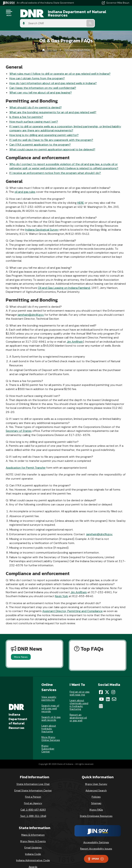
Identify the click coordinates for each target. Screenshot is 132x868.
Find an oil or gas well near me (80, 685)
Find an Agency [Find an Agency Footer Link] (33, 795)
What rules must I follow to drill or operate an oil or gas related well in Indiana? (60, 66)
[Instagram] (113, 684)
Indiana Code (33, 846)
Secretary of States (19, 423)
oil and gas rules (25, 184)
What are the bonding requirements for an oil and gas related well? (53, 105)
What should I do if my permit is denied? (36, 100)
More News (21, 649)
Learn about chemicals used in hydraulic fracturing (79, 697)
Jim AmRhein (75, 334)
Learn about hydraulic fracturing (49, 721)
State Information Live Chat (33, 776)
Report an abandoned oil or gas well (78, 710)
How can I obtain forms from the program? (37, 71)
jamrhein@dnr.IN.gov (31, 307)
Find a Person (33, 789)
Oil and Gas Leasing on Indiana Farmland (64, 280)
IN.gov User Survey (96, 776)
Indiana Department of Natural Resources (64, 14)
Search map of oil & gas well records (50, 701)
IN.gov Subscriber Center (48, 741)
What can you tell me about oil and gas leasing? (41, 85)
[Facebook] (101, 684)
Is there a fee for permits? (26, 109)
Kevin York (62, 588)
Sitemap (96, 795)
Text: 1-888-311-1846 (33, 808)
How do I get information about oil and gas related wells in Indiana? (53, 75)
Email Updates (33, 840)
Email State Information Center (33, 783)
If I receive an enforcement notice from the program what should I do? (55, 165)
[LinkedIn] (108, 691)
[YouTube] (101, 691)
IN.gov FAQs (96, 802)
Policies (96, 789)
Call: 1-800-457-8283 (33, 802)
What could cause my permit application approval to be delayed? (52, 142)
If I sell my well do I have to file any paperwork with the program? (51, 132)
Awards (33, 859)
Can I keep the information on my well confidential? (43, 80)
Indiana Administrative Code (33, 853)
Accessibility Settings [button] (96, 835)
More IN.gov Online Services (51, 731)
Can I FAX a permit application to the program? (40, 137)
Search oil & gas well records (51, 711)
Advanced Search (96, 783)
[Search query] (111, 14)
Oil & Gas (52, 42)
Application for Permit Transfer (26, 460)
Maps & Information (33, 827)
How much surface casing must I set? (34, 114)
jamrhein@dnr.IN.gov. (99, 527)
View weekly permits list (49, 691)
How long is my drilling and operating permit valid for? (44, 127)
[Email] (114, 691)
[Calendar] (101, 698)
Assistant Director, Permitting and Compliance (72, 603)
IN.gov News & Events (33, 834)
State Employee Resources (96, 808)
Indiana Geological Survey (42, 222)
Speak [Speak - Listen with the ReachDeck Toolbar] (96, 851)
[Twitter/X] (107, 684)
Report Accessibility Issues (96, 841)
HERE (81, 195)
